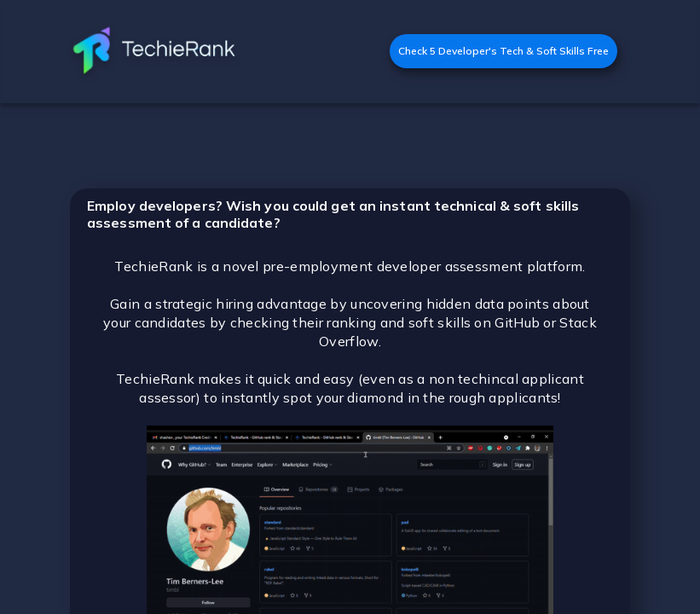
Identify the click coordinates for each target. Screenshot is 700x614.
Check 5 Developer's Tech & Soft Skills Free (503, 51)
